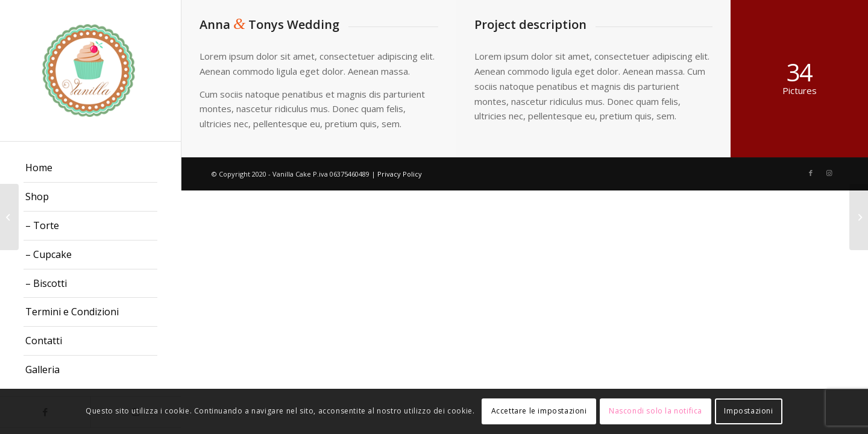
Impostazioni (748, 411)
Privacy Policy (400, 174)
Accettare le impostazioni (539, 411)
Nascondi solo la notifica (656, 411)
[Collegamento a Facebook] (811, 173)
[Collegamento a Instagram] (829, 173)
